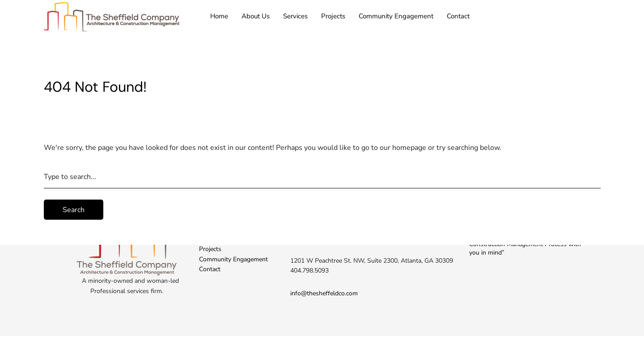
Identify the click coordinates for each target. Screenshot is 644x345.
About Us (256, 16)
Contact (458, 16)
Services (295, 16)
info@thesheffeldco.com (324, 293)
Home (219, 16)
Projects (333, 16)
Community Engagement (396, 16)
